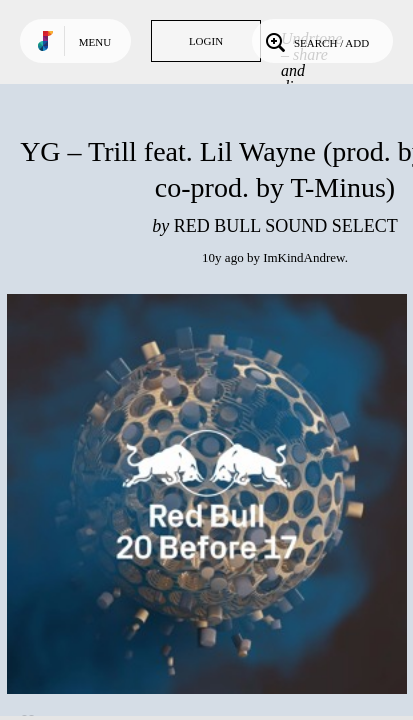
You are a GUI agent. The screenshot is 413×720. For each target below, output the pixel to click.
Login (206, 41)
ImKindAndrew (303, 257)
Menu (95, 42)
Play (207, 494)
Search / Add (315, 41)
